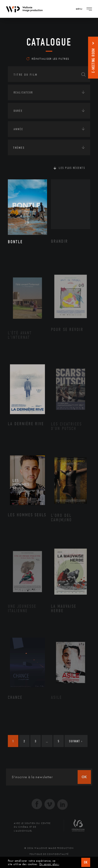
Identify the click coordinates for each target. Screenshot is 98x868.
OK (86, 862)
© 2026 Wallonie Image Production (49, 848)
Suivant (76, 741)
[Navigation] (89, 9)
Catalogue (49, 42)
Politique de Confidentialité (49, 854)
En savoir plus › (49, 864)
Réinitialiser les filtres (48, 59)
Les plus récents (72, 168)
